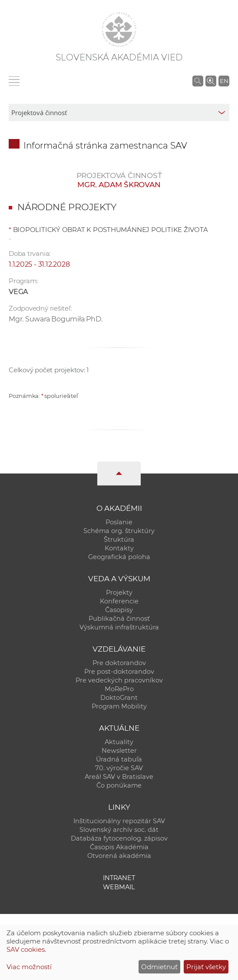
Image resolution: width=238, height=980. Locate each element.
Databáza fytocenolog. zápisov (119, 838)
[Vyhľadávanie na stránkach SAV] (198, 81)
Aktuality (119, 742)
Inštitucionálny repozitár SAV (119, 821)
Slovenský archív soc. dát (119, 830)
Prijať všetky (206, 967)
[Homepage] (119, 30)
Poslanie (119, 522)
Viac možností (29, 967)
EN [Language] (224, 81)
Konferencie (119, 601)
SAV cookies (26, 949)
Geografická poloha (119, 557)
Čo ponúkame (119, 785)
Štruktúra (119, 540)
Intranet (119, 878)
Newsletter (119, 751)
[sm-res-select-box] (119, 113)
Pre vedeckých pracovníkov (119, 680)
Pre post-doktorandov (119, 672)
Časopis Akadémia (119, 847)
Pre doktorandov (119, 663)
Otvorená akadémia (119, 856)
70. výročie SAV (119, 768)
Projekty (119, 593)
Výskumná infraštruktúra (119, 627)
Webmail (119, 887)
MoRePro (119, 689)
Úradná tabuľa (119, 759)
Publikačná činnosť (119, 619)
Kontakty (119, 548)
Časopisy (119, 610)
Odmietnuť (159, 967)
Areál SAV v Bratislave (119, 777)
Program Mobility (119, 706)
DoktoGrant (119, 698)
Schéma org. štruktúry (119, 531)
